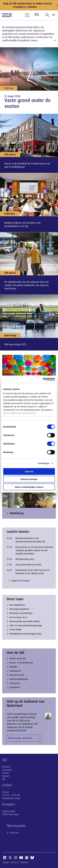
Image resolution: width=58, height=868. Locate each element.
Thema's (6, 776)
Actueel (6, 773)
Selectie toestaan (29, 479)
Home (6, 863)
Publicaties (7, 770)
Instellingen (44, 463)
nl (54, 15)
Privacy (14, 863)
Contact (6, 792)
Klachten (25, 863)
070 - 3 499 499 (13, 795)
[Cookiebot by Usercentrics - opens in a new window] (43, 379)
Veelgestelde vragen (11, 798)
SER (4, 779)
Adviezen (6, 767)
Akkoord (29, 471)
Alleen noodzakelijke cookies (29, 487)
